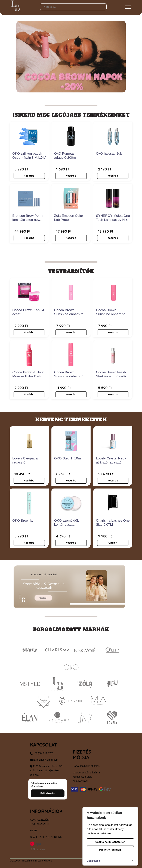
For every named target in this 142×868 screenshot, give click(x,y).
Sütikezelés (38, 849)
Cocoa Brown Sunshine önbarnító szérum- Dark (69, 376)
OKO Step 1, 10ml (68, 458)
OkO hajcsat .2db (109, 153)
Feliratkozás (47, 793)
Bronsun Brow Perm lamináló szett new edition (27, 220)
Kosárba (29, 176)
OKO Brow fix (23, 520)
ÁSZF (33, 830)
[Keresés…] (73, 7)
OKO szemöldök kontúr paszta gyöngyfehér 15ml (68, 525)
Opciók (113, 543)
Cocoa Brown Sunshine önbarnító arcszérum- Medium (69, 314)
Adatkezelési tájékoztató (40, 822)
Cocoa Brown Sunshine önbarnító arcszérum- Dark (111, 314)
